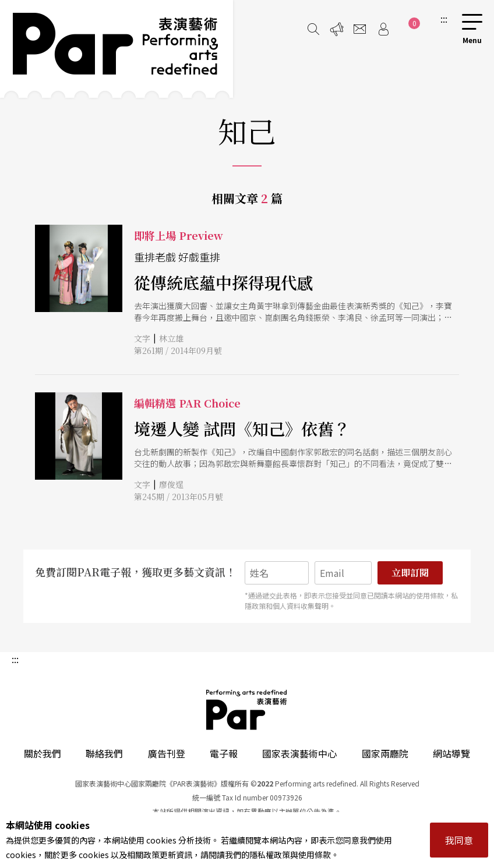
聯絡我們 (104, 753)
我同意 (459, 840)
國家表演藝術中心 (299, 753)
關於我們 (43, 753)
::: (444, 19)
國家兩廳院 (385, 753)
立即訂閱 (410, 573)
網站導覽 (451, 753)
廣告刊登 (167, 753)
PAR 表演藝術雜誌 (247, 710)
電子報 (224, 753)
